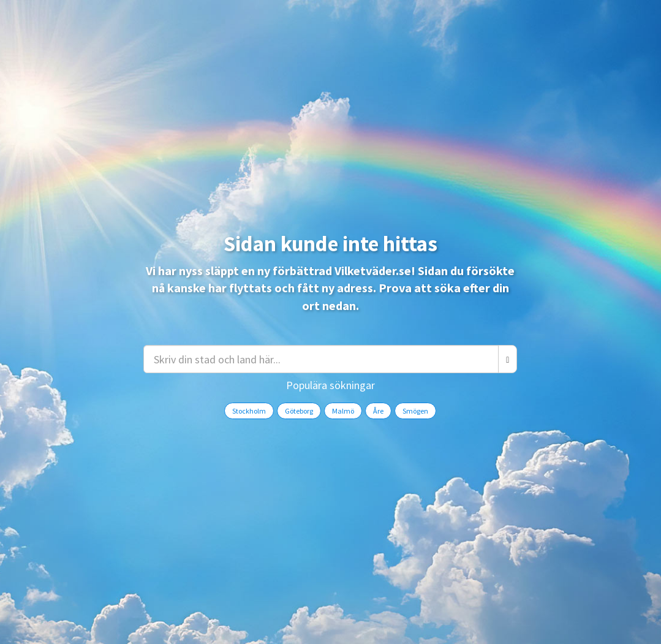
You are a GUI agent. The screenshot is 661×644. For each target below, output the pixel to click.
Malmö (343, 411)
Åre (378, 411)
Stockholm (249, 411)
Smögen (415, 411)
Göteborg (299, 411)
